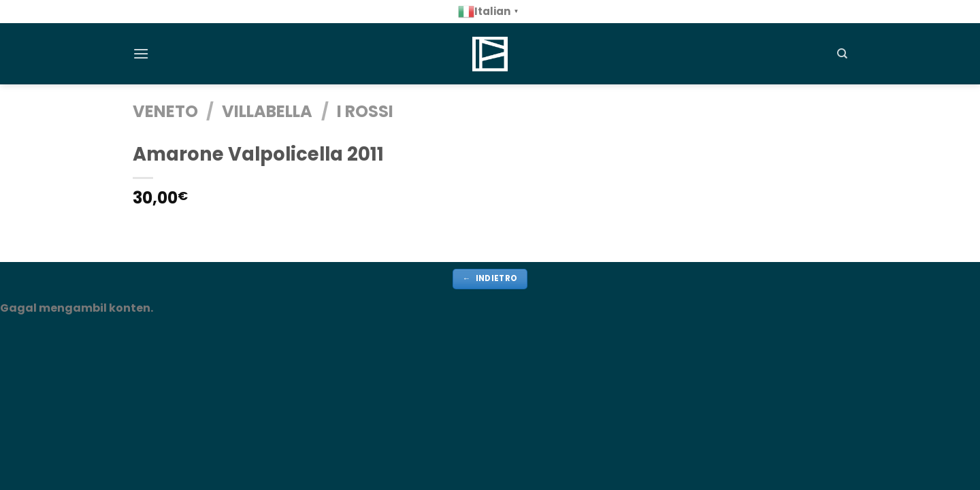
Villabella (267, 111)
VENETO (165, 111)
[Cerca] (842, 54)
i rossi (365, 111)
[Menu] (141, 53)
